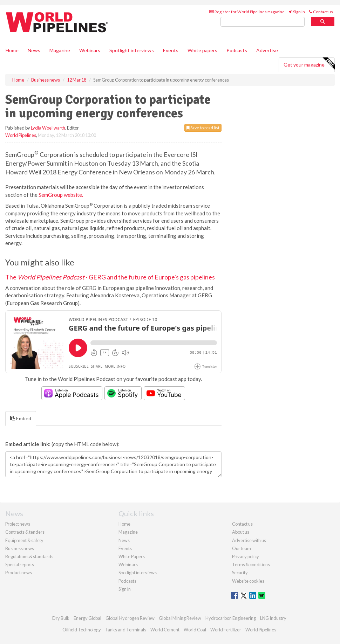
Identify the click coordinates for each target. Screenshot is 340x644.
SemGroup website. (61, 195)
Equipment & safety (24, 540)
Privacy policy (246, 556)
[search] (263, 22)
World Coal (195, 630)
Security (240, 573)
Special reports (20, 565)
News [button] (34, 50)
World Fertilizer (226, 630)
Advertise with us (249, 540)
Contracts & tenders (25, 532)
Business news (20, 548)
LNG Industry (273, 618)
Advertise (267, 50)
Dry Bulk (61, 618)
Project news (18, 524)
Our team (242, 548)
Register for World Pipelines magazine (247, 12)
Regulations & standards (29, 556)
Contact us (321, 12)
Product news (19, 573)
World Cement (165, 630)
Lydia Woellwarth (48, 128)
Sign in (297, 12)
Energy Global (87, 618)
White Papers (132, 556)
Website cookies (248, 581)
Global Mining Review (180, 618)
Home (12, 50)
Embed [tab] (21, 418)
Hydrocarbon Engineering (231, 618)
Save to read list (203, 128)
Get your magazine (309, 64)
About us (241, 532)
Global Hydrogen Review (130, 618)
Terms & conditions (251, 565)
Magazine (60, 50)
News (124, 540)
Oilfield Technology (82, 630)
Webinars (90, 50)
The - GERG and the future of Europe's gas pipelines (110, 277)
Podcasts (237, 50)
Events (171, 50)
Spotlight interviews (132, 50)
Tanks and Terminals (126, 630)
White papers (202, 50)
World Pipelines (21, 135)
